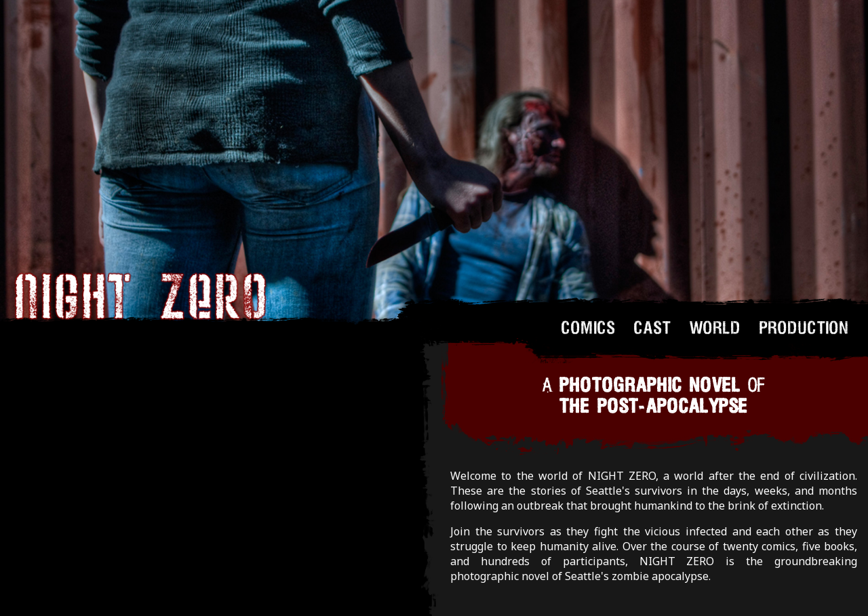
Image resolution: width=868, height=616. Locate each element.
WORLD (715, 327)
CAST (653, 327)
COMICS (589, 327)
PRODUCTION (804, 327)
